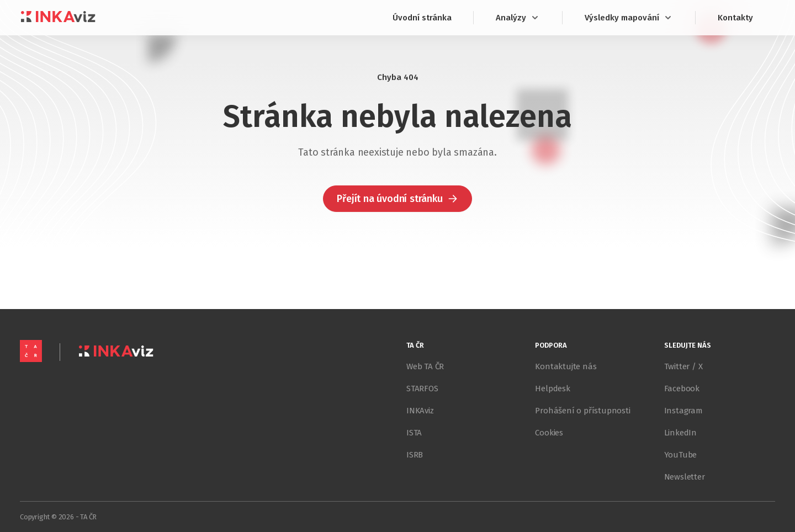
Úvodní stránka (422, 18)
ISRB (415, 455)
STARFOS (422, 389)
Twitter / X (683, 366)
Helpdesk (552, 389)
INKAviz (420, 411)
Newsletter (685, 477)
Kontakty (735, 18)
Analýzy (518, 18)
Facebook (682, 389)
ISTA (414, 433)
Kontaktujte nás (566, 366)
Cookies (549, 433)
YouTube (681, 455)
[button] (397, 199)
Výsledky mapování (629, 18)
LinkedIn (680, 433)
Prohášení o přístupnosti (582, 411)
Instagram (683, 411)
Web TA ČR (425, 366)
